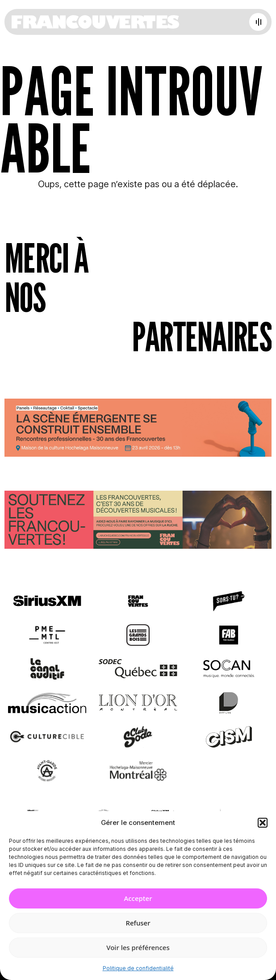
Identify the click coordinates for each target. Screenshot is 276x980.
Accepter (138, 898)
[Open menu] (258, 22)
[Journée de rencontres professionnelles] (138, 429)
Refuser (138, 923)
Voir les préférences (138, 947)
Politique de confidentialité (138, 968)
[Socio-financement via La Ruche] (138, 522)
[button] (263, 823)
